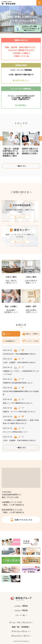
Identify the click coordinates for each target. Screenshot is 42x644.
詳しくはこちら (20, 217)
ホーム (12, 622)
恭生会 (21, 610)
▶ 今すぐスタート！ (21, 80)
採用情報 (25, 627)
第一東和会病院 (9, 4)
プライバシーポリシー (20, 631)
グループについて (24, 622)
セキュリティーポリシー (21, 636)
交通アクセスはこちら (21, 520)
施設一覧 (15, 627)
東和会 (21, 606)
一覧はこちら (21, 166)
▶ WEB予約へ (21, 105)
